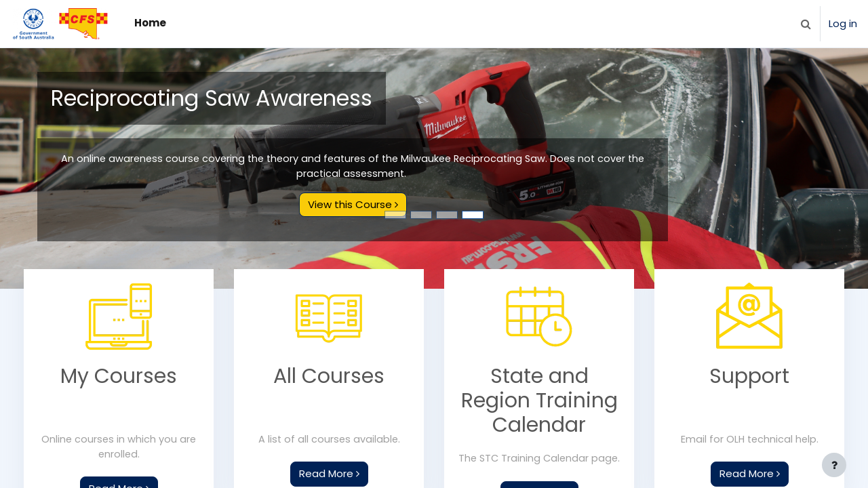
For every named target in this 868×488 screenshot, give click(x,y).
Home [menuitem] (150, 23)
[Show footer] (834, 465)
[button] (806, 24)
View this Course (353, 205)
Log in (843, 23)
